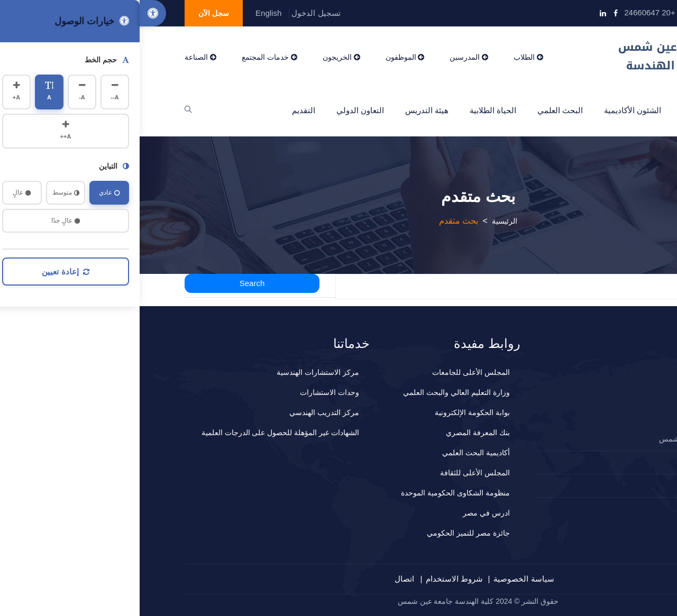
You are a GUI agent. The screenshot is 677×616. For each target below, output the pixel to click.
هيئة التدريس (287, 110)
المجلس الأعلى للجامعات (331, 372)
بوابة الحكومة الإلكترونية (333, 412)
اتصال (265, 579)
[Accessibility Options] (13, 13)
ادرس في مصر (347, 513)
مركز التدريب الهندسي (185, 412)
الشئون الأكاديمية (493, 110)
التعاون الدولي (221, 110)
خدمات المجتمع (130, 57)
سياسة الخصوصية (384, 579)
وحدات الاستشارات (190, 392)
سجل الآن (74, 13)
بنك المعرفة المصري (338, 433)
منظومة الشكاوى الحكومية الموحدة (316, 493)
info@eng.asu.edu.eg (584, 12)
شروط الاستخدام (315, 579)
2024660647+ (593, 462)
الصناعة (61, 57)
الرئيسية (609, 110)
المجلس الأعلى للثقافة (335, 473)
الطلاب (389, 57)
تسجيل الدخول (176, 13)
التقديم (164, 110)
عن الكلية (558, 110)
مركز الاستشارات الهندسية (178, 372)
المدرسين (329, 57)
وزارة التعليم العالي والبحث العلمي (317, 392)
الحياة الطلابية (353, 110)
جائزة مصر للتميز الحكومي (329, 533)
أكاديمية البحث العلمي (336, 453)
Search (113, 283)
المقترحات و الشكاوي (584, 485)
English (129, 13)
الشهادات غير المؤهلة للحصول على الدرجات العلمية (141, 433)
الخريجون (202, 57)
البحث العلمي (420, 110)
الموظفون (266, 57)
